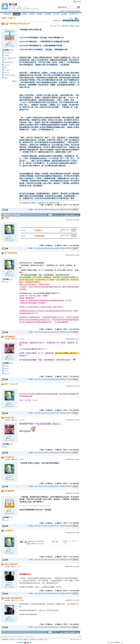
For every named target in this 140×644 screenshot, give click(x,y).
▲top (80, 636)
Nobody (9, 583)
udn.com (79, 639)
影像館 (39, 14)
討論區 (17, 14)
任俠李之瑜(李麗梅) (10, 75)
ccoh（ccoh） (18, 567)
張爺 (5, 447)
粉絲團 (21, 642)
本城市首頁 (7, 14)
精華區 (24, 14)
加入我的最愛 (27, 9)
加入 (112, 642)
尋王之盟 (13, 4)
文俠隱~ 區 (11, 18)
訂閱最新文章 (35, 9)
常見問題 (19, 640)
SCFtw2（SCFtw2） (19, 339)
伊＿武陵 (7, 70)
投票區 (32, 14)
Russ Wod (7, 53)
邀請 (5, 68)
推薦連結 (48, 14)
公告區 (56, 14)
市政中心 (74, 14)
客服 (46, 640)
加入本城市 (12, 9)
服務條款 (25, 640)
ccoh (9, 617)
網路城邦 (79, 2)
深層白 (6, 78)
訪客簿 (64, 14)
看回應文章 (57, 20)
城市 (6, 11)
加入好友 (11, 46)
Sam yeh (6, 73)
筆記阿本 (7, 369)
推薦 (77, 26)
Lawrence (7, 65)
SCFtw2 (9, 236)
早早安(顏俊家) (8, 63)
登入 (108, 642)
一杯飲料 (7, 55)
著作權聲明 (33, 640)
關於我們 (13, 640)
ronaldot (9, 510)
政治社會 (11, 11)
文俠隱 (14, 7)
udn (3, 11)
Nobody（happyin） (19, 600)
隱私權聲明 (40, 640)
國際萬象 (16, 11)
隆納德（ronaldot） (19, 459)
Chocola (25, 7)
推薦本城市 (19, 9)
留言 (6, 46)
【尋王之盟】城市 (25, 11)
